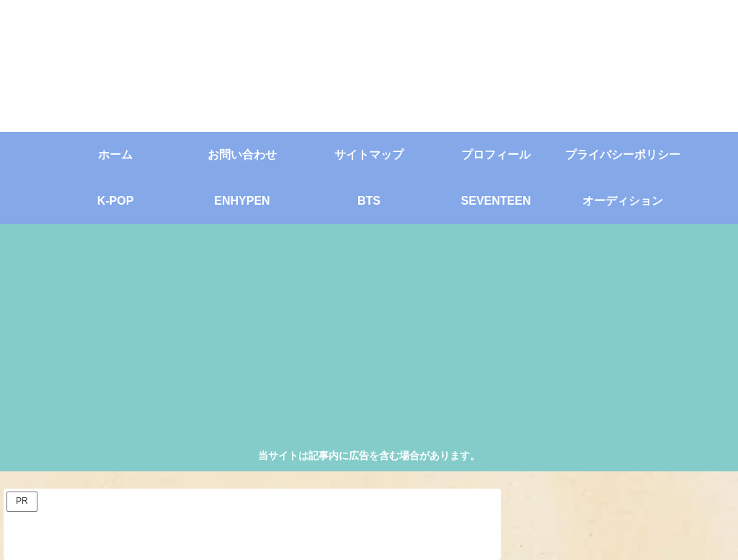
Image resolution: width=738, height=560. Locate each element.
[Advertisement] (369, 339)
